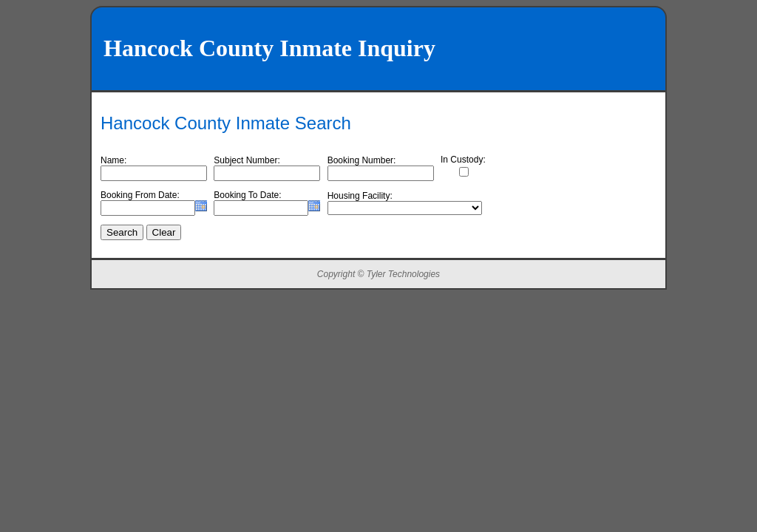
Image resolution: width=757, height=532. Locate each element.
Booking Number (360, 160)
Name (112, 160)
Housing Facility (359, 196)
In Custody (462, 160)
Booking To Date (246, 195)
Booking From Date (139, 195)
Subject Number (245, 160)
